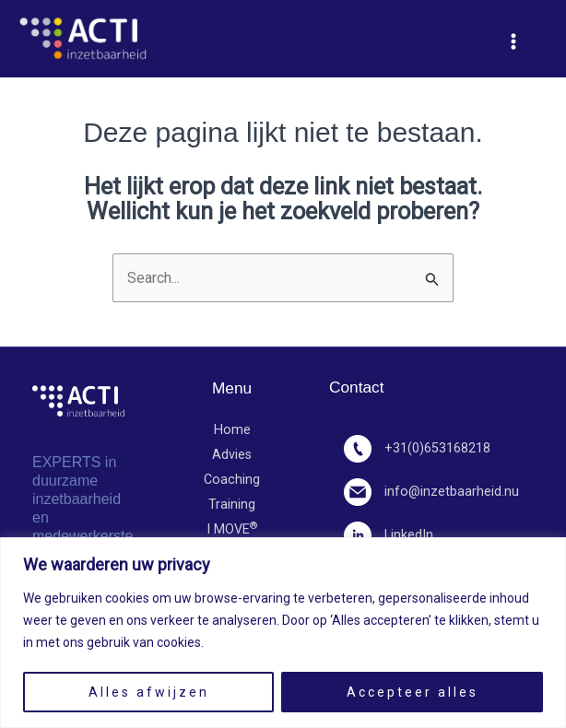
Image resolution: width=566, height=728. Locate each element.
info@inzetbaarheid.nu (431, 492)
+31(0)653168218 (417, 448)
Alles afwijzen (149, 692)
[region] (283, 633)
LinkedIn (389, 535)
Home (232, 430)
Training (232, 505)
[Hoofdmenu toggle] (513, 41)
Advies (232, 455)
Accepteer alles (413, 692)
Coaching (232, 480)
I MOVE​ (232, 530)
